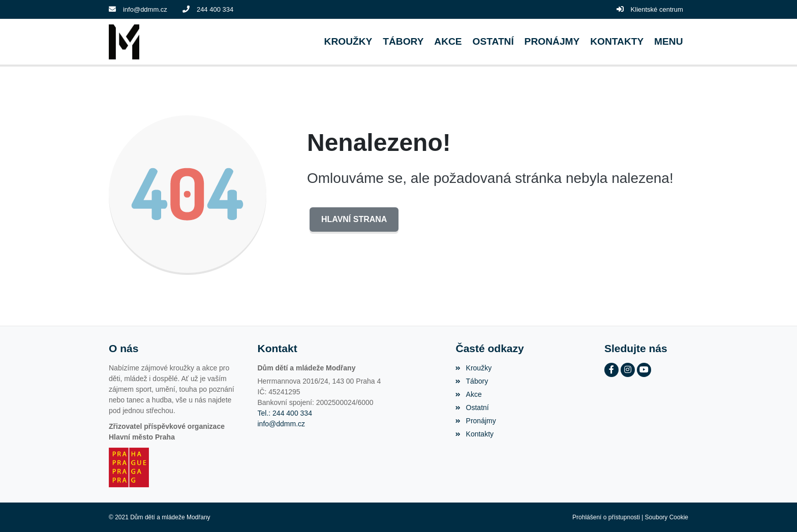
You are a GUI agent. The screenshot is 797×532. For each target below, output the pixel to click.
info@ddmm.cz (145, 9)
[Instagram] (628, 370)
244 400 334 (215, 9)
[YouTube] (644, 370)
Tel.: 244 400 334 (285, 413)
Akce (468, 394)
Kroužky (473, 368)
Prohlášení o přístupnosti (606, 517)
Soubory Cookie (667, 517)
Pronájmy (476, 421)
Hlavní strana (354, 219)
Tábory (472, 381)
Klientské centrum (657, 9)
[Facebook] (611, 370)
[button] (669, 42)
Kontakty (474, 434)
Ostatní (472, 408)
